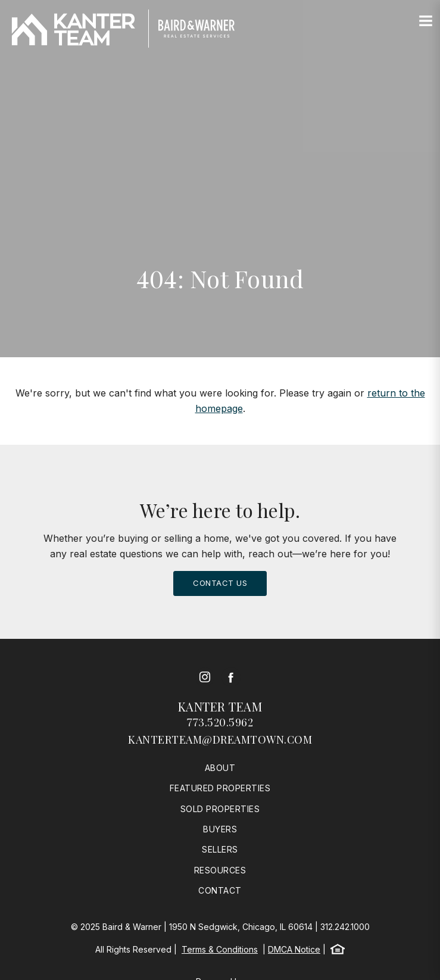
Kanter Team (220, 706)
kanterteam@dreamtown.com (220, 739)
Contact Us (220, 583)
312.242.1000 (345, 927)
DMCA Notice (294, 949)
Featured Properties (220, 788)
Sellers (220, 849)
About (220, 768)
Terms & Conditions (220, 949)
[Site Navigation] (426, 21)
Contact (220, 890)
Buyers (220, 829)
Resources (220, 870)
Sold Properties (220, 809)
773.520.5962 (220, 722)
